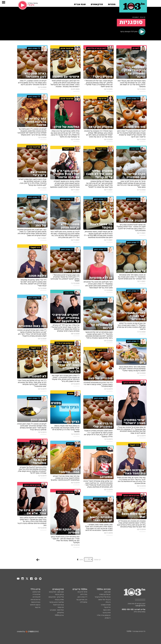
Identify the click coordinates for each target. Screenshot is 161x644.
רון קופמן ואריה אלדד (104, 615)
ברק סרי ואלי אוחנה (104, 600)
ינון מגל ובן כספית (105, 594)
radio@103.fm (140, 606)
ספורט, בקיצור (59, 600)
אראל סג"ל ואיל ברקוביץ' (103, 597)
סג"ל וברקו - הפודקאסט (56, 597)
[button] (112, 4)
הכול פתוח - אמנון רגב (57, 610)
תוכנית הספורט (106, 605)
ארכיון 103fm (59, 615)
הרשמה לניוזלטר (35, 605)
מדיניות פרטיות (35, 600)
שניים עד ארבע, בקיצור (56, 602)
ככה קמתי (61, 607)
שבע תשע (107, 592)
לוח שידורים (37, 597)
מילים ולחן (61, 613)
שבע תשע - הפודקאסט (56, 592)
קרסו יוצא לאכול (58, 605)
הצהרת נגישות (36, 602)
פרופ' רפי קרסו (82, 592)
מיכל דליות (84, 594)
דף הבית (143, 17)
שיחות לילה (84, 602)
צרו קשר (38, 607)
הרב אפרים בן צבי (82, 600)
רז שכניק (108, 618)
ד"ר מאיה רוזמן (82, 597)
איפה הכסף (107, 610)
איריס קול (107, 607)
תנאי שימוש (36, 592)
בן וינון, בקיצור (59, 594)
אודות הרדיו (36, 594)
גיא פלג (108, 602)
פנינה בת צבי (107, 613)
